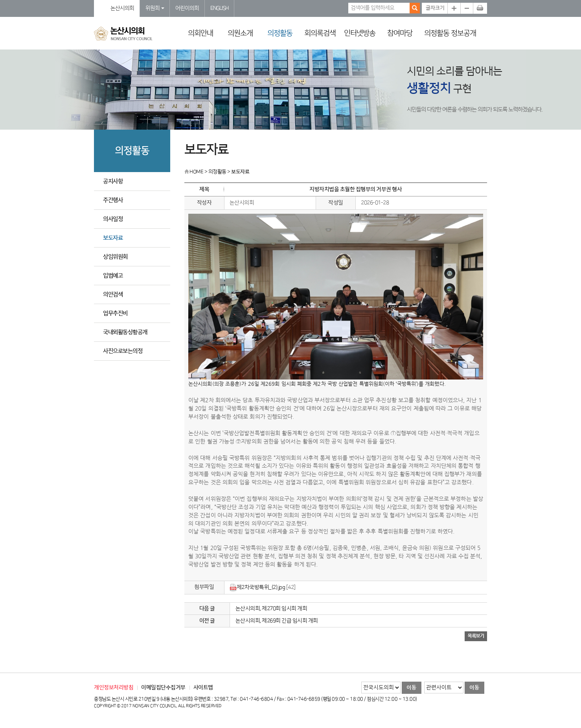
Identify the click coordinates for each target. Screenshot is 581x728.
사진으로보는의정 (123, 351)
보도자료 (113, 238)
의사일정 (113, 219)
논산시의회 (122, 8)
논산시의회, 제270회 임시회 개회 (271, 609)
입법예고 (113, 276)
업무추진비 (115, 313)
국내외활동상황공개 (125, 332)
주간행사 (113, 200)
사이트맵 (203, 688)
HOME (194, 172)
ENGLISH (219, 8)
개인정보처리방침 (114, 688)
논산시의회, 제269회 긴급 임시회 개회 (277, 621)
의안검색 (113, 294)
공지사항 (113, 181)
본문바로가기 (0, 0)
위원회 (155, 8)
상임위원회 (115, 257)
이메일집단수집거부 (163, 688)
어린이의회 (187, 8)
